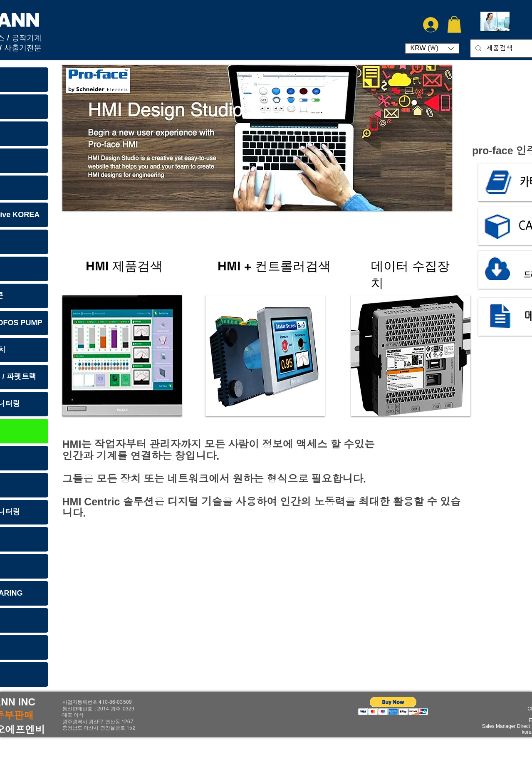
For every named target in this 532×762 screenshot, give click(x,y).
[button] (454, 24)
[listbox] (432, 48)
